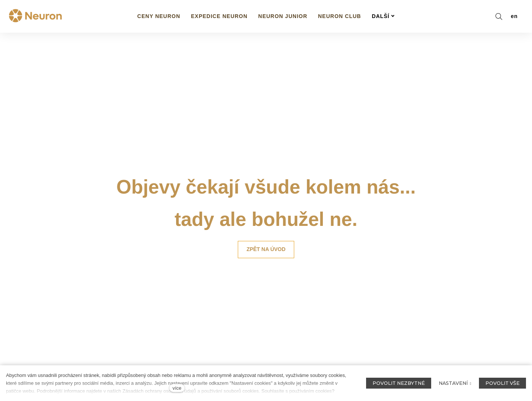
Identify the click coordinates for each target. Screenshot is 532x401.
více (177, 388)
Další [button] (383, 16)
